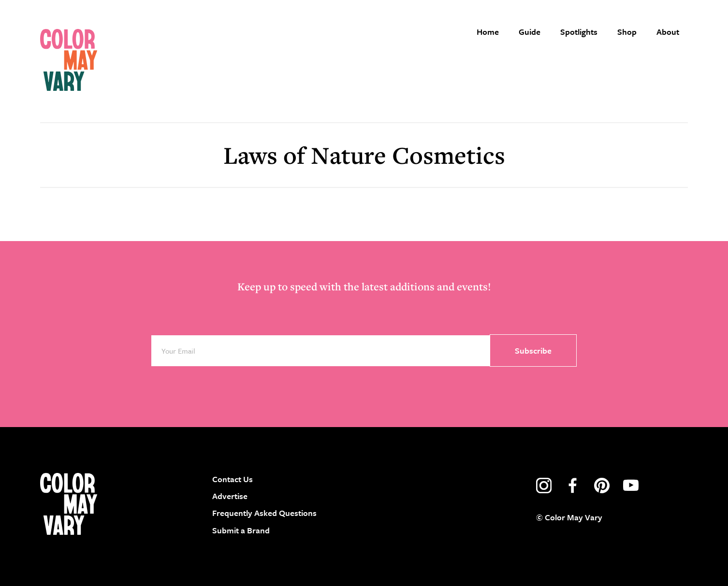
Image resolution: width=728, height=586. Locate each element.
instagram (544, 486)
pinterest (602, 486)
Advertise (230, 496)
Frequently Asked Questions (264, 513)
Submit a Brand (241, 530)
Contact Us (233, 479)
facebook (573, 486)
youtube (631, 486)
